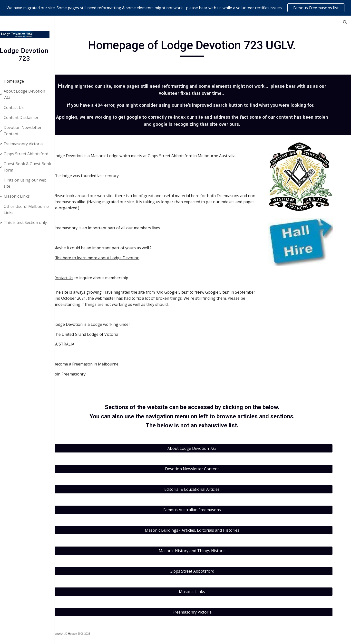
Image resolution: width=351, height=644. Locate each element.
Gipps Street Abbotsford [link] (32, 154)
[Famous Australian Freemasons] (206, 510)
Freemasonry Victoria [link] (29, 144)
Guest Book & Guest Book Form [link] (34, 167)
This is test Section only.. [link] (32, 222)
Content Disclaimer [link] (27, 117)
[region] (175, 8)
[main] (206, 48)
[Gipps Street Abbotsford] (206, 571)
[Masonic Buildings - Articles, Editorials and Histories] (206, 530)
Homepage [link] (20, 81)
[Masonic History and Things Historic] (206, 551)
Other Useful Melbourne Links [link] (32, 209)
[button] (345, 22)
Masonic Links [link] (23, 196)
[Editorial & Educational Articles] (206, 489)
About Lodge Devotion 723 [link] (30, 94)
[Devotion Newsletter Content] (206, 469)
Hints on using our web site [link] (31, 183)
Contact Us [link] (20, 107)
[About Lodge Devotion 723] (206, 448)
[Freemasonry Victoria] (206, 612)
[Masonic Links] (206, 592)
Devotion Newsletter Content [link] (29, 130)
